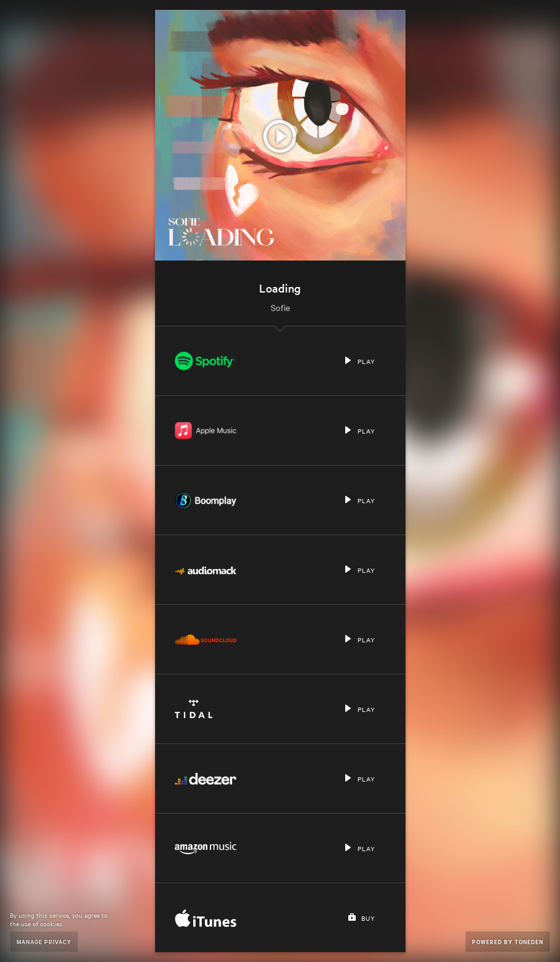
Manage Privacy (44, 941)
